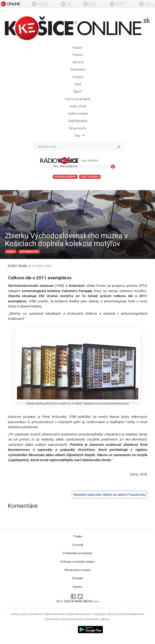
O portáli (78, 545)
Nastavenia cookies (78, 570)
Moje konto (78, 128)
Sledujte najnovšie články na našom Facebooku (109, 495)
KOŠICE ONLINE (17, 266)
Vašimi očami (78, 113)
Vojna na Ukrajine (78, 99)
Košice (77, 48)
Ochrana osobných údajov (78, 562)
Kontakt (78, 578)
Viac (79, 136)
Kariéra (77, 587)
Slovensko (78, 69)
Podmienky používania (78, 553)
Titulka (78, 536)
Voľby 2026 (78, 106)
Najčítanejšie (78, 121)
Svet (78, 84)
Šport (78, 91)
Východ (78, 62)
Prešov (78, 55)
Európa (78, 77)
